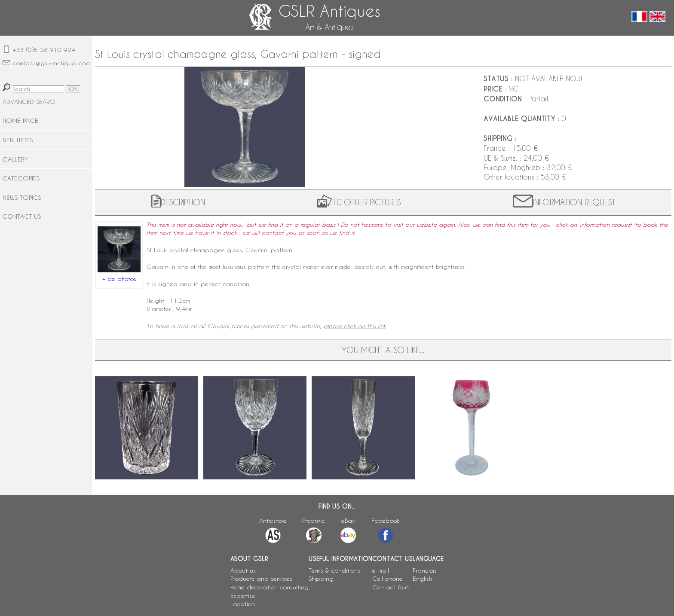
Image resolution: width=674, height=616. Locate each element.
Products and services (261, 578)
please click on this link (355, 326)
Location (243, 604)
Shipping (321, 578)
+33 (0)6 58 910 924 (44, 50)
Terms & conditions (334, 570)
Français (425, 570)
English (422, 578)
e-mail (381, 570)
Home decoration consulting (270, 587)
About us (243, 570)
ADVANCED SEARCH (30, 102)
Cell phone (388, 578)
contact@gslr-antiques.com (51, 63)
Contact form (391, 587)
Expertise (243, 596)
